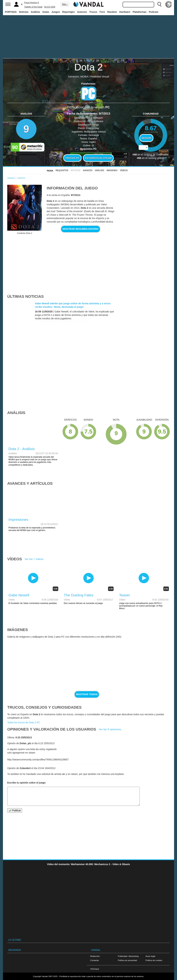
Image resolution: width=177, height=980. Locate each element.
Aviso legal (150, 956)
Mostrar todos (87, 694)
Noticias (24, 12)
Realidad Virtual (100, 77)
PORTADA (11, 12)
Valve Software (95, 118)
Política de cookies (154, 960)
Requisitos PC (89, 149)
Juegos (56, 12)
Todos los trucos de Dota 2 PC (24, 722)
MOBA (84, 77)
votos (151, 156)
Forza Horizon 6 (32, 3)
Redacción (95, 956)
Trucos (93, 12)
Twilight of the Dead (33, 7)
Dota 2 (89, 67)
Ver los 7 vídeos (34, 559)
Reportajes (68, 12)
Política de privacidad (127, 960)
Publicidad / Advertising (128, 956)
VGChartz (95, 969)
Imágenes (112, 170)
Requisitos (62, 170)
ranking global (156, 158)
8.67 (151, 128)
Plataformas (139, 12)
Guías (46, 12)
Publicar (15, 811)
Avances (82, 12)
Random (112, 12)
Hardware (125, 12)
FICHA (50, 171)
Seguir (146, 138)
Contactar (95, 960)
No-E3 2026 (50, 7)
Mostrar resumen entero (81, 229)
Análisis (35, 12)
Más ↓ (65, 4)
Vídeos (124, 170)
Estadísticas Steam (98, 158)
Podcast (153, 12)
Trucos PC (72, 158)
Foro (102, 12)
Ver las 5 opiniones (110, 729)
